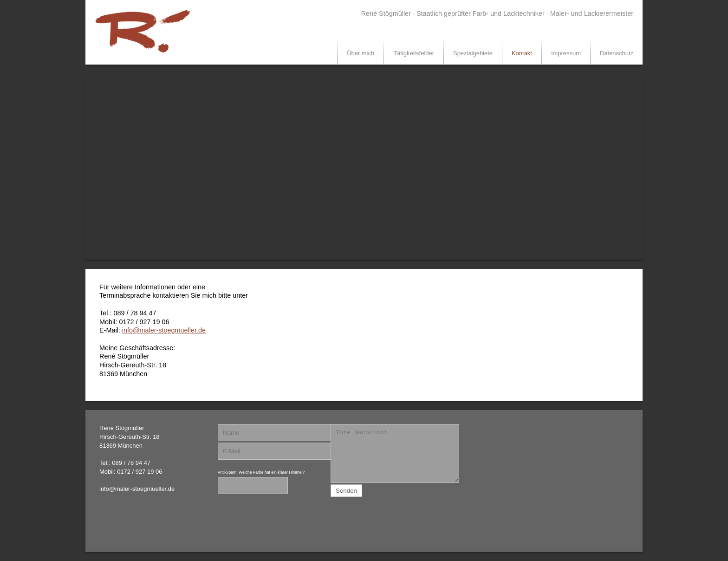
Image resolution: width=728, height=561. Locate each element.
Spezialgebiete (473, 53)
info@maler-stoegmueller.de (164, 330)
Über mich (361, 53)
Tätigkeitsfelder (414, 53)
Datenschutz (617, 53)
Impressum (566, 53)
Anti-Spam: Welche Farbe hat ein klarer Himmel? (261, 472)
